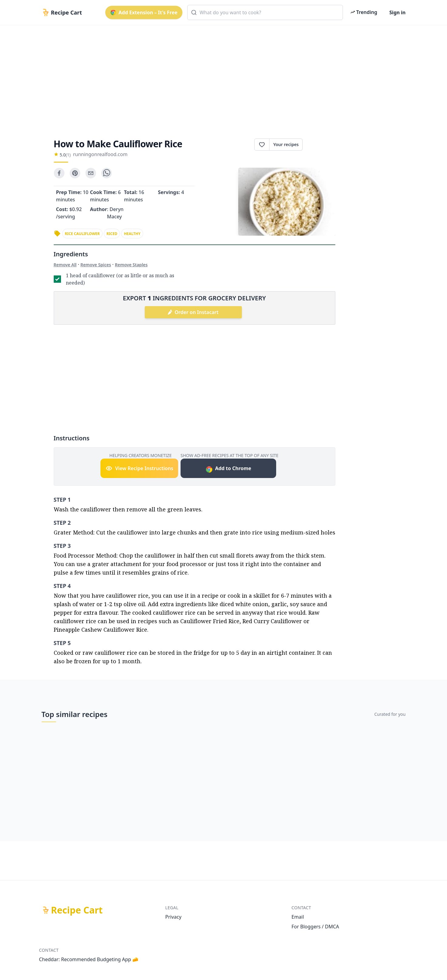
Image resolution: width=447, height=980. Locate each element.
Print (319, 145)
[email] (91, 173)
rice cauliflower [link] (82, 234)
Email (298, 917)
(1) (68, 155)
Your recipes (286, 144)
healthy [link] (132, 234)
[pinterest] (75, 173)
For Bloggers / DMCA (315, 927)
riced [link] (112, 234)
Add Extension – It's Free (144, 12)
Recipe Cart (77, 910)
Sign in (397, 12)
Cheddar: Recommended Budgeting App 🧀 (89, 959)
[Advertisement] (221, 77)
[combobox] (265, 12)
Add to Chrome (228, 469)
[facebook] (59, 173)
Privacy (173, 917)
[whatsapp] (107, 173)
